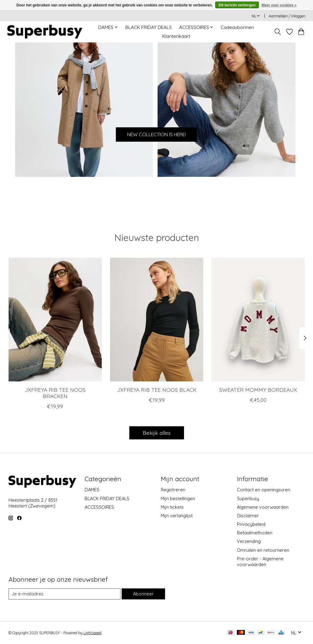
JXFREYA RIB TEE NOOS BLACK (156, 390)
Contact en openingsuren (263, 490)
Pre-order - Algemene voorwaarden (260, 562)
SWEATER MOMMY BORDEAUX (258, 390)
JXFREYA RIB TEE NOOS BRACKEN (55, 393)
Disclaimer (248, 516)
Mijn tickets (172, 507)
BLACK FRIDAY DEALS (149, 27)
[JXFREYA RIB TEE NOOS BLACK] (157, 320)
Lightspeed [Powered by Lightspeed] (92, 633)
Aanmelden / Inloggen (287, 16)
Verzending (249, 541)
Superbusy (248, 498)
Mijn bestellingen (178, 498)
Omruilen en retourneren (263, 550)
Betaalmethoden (255, 533)
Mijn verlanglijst (177, 516)
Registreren (173, 490)
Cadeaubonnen (237, 27)
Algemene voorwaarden (263, 507)
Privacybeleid (251, 524)
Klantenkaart (176, 36)
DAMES (92, 490)
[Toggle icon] (277, 32)
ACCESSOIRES (99, 507)
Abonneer (143, 594)
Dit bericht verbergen (237, 5)
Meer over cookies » (279, 5)
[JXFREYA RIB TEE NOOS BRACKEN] (55, 320)
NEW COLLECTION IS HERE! (157, 133)
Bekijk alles (157, 433)
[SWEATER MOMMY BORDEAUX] (258, 320)
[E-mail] (64, 594)
